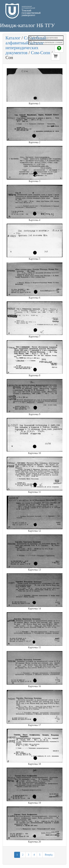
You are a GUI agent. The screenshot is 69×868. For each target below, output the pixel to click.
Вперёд (49, 855)
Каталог (13, 38)
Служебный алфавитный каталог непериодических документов (26, 45)
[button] (56, 57)
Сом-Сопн (41, 53)
